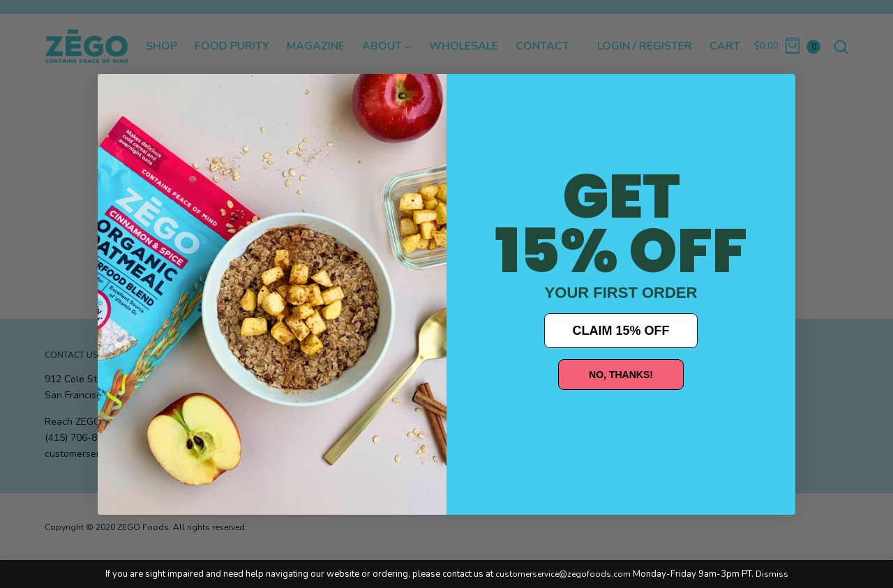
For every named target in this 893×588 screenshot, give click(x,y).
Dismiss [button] (772, 574)
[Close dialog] (119, 95)
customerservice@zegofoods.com (563, 574)
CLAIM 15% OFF (621, 331)
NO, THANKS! (621, 375)
